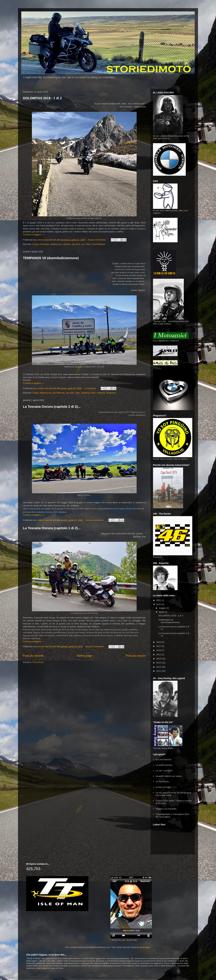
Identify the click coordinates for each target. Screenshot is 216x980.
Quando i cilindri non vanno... (169, 776)
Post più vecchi (136, 656)
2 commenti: (90, 388)
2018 (159, 642)
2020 (159, 604)
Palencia (101, 393)
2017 (159, 646)
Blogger (146, 947)
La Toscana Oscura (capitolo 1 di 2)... (52, 528)
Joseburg (85, 393)
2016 (159, 650)
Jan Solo (76, 244)
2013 (159, 663)
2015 (159, 655)
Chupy (35, 244)
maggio (163, 608)
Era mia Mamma (163, 759)
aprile (162, 612)
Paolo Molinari (99, 244)
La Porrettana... (163, 782)
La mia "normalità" (164, 771)
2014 (159, 659)
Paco (88, 244)
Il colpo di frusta (163, 787)
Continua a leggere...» (33, 235)
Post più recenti (33, 656)
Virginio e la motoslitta (166, 809)
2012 (159, 667)
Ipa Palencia (59, 393)
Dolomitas (44, 244)
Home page (85, 656)
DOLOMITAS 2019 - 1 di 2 (42, 98)
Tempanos (111, 393)
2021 (159, 600)
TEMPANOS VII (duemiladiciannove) (51, 258)
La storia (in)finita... (165, 765)
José (77, 393)
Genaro (67, 244)
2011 (159, 671)
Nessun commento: (97, 240)
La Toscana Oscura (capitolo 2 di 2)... (52, 407)
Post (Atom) (38, 662)
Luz (83, 244)
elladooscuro (56, 244)
